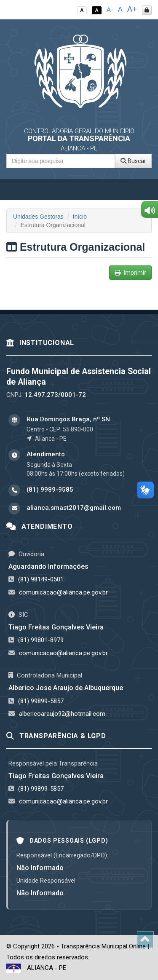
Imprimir (130, 273)
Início (80, 217)
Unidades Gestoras (38, 217)
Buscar (133, 161)
